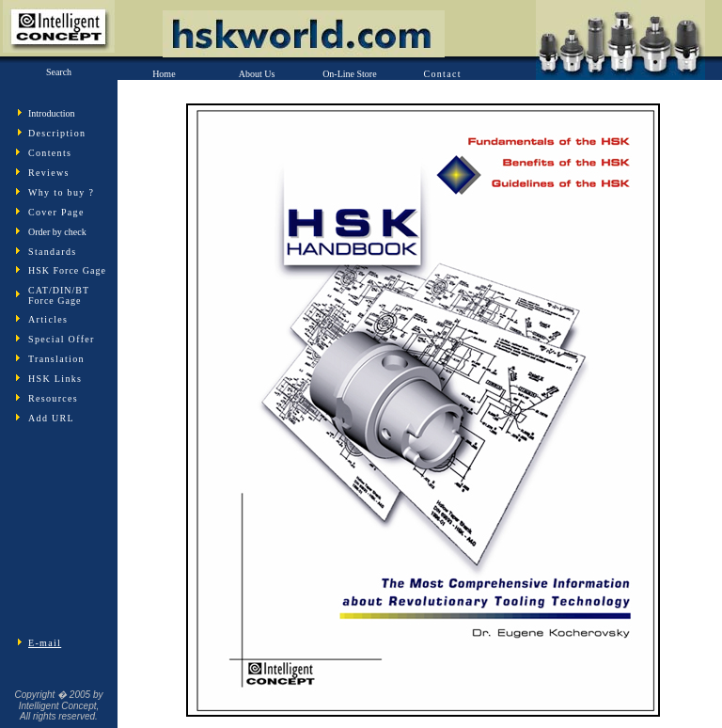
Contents (50, 153)
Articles (48, 319)
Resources (53, 398)
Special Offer (62, 339)
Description (57, 133)
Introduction (51, 113)
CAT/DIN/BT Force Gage (59, 295)
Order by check (57, 232)
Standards (52, 252)
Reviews (49, 173)
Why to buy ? (61, 192)
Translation (56, 359)
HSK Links (55, 379)
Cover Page (56, 212)
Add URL (51, 418)
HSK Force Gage (67, 270)
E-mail (45, 643)
